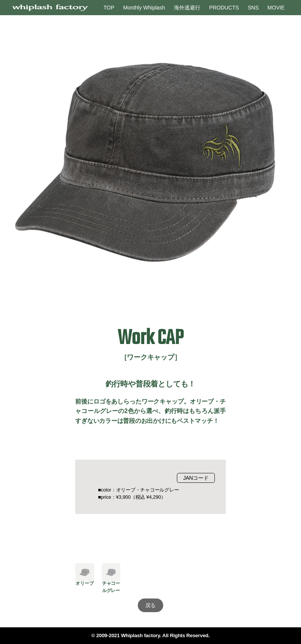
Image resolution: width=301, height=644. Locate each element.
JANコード (196, 478)
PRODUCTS (224, 8)
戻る (151, 605)
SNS (253, 8)
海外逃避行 (187, 8)
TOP (109, 8)
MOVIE (276, 8)
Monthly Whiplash (144, 8)
